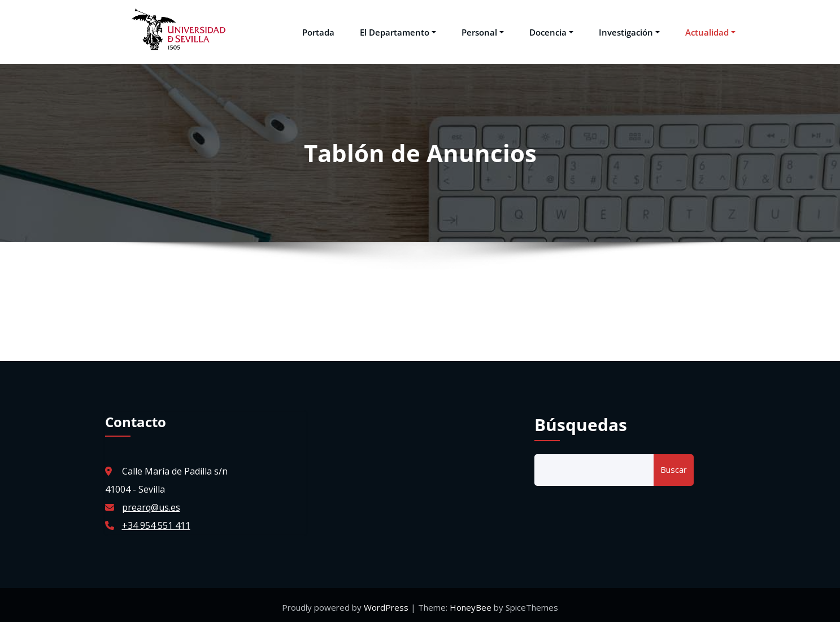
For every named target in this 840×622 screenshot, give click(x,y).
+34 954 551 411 (156, 521)
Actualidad (710, 29)
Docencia (551, 29)
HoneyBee (471, 603)
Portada (318, 29)
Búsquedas (581, 420)
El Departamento (398, 29)
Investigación (629, 29)
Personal (483, 29)
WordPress (387, 603)
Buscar (674, 465)
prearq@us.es (151, 503)
